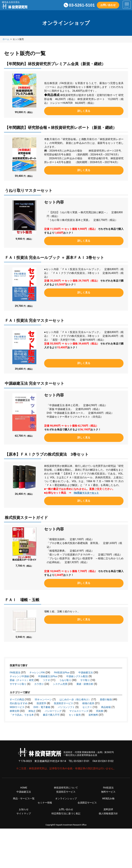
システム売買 (62, 684)
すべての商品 (17, 699)
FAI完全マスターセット (87, 493)
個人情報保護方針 (108, 818)
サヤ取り (88, 680)
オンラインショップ (66, 803)
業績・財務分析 (88, 684)
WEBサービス (39, 707)
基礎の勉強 (16, 703)
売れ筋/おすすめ (41, 703)
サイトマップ (24, 818)
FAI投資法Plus (64, 672)
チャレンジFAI (38, 672)
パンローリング (92, 711)
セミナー (15, 711)
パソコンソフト (91, 707)
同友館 (42, 715)
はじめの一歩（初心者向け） (78, 699)
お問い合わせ (108, 5)
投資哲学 (65, 703)
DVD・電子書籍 (65, 707)
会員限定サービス (87, 807)
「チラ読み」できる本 (66, 715)
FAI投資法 (15, 672)
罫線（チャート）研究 (23, 680)
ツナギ (48, 680)
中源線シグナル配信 (80, 676)
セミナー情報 (45, 807)
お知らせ (24, 814)
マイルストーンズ (20, 715)
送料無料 (35, 719)
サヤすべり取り (19, 684)
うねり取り (68, 680)
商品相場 (34, 711)
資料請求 (108, 814)
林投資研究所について (66, 792)
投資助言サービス (88, 703)
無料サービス (108, 796)
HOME (24, 792)
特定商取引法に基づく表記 (66, 818)
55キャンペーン (45, 699)
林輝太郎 (52, 711)
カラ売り (40, 684)
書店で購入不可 (97, 715)
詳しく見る (84, 111)
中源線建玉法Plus (50, 676)
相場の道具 (16, 707)
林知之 (70, 711)
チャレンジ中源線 (20, 676)
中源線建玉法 (89, 672)
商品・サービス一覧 (24, 803)
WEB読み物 (108, 803)
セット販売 (16, 719)
